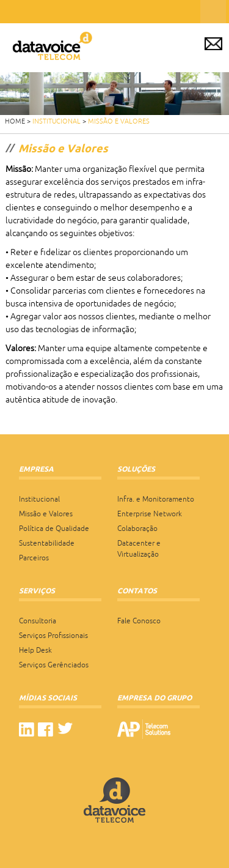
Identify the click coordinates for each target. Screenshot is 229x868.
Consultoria (38, 621)
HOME (15, 121)
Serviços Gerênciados (54, 665)
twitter (65, 729)
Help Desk (35, 650)
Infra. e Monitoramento (156, 499)
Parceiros (34, 558)
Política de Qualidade (54, 529)
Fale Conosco (139, 621)
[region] (114, 94)
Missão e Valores (119, 121)
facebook (45, 729)
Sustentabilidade (47, 543)
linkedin (27, 729)
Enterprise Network (150, 514)
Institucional (56, 121)
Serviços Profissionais (53, 636)
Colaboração (137, 529)
